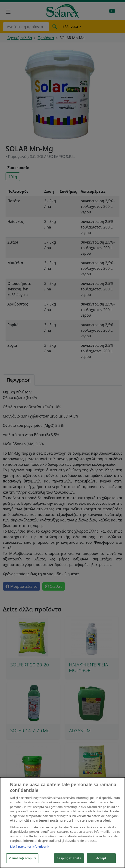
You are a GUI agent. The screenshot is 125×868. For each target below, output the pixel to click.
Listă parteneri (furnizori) (29, 846)
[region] (62, 823)
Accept (101, 858)
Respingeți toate (69, 858)
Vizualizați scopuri (22, 858)
